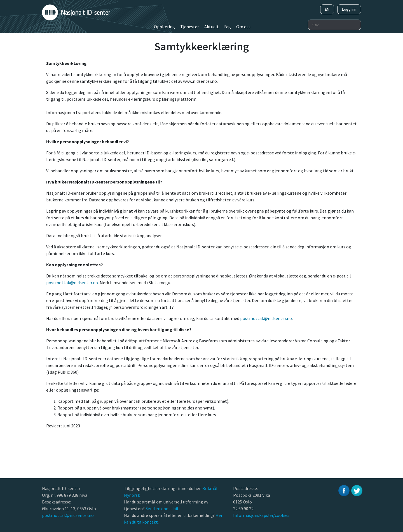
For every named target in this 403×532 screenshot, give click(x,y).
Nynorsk (132, 495)
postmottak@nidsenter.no (72, 283)
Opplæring (164, 27)
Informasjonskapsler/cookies (261, 515)
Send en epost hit (162, 509)
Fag (228, 27)
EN (327, 9)
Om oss (243, 27)
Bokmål (210, 488)
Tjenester (190, 27)
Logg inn (349, 9)
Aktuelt (212, 27)
